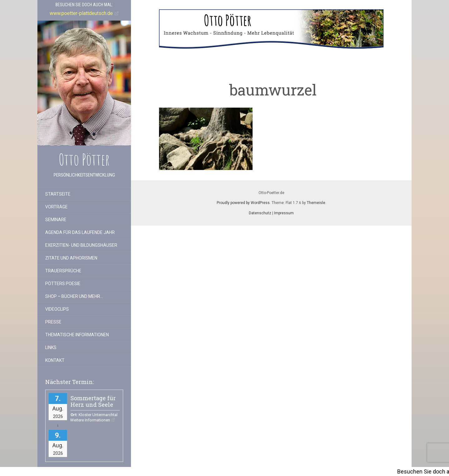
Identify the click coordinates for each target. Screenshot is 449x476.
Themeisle (316, 203)
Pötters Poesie (63, 284)
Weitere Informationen (90, 420)
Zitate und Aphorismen (71, 258)
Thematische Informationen (77, 335)
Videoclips (57, 309)
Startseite (58, 194)
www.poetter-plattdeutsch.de (81, 13)
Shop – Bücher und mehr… (74, 296)
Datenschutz (260, 213)
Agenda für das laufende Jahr (80, 232)
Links (51, 347)
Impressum (284, 213)
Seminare (56, 220)
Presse (53, 322)
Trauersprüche (63, 271)
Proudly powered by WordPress (243, 203)
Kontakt (55, 360)
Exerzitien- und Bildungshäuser (81, 245)
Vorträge (56, 207)
